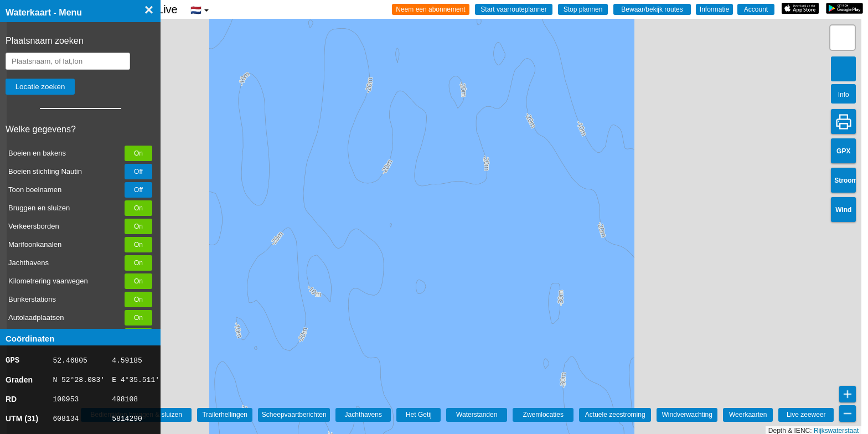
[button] (843, 38)
